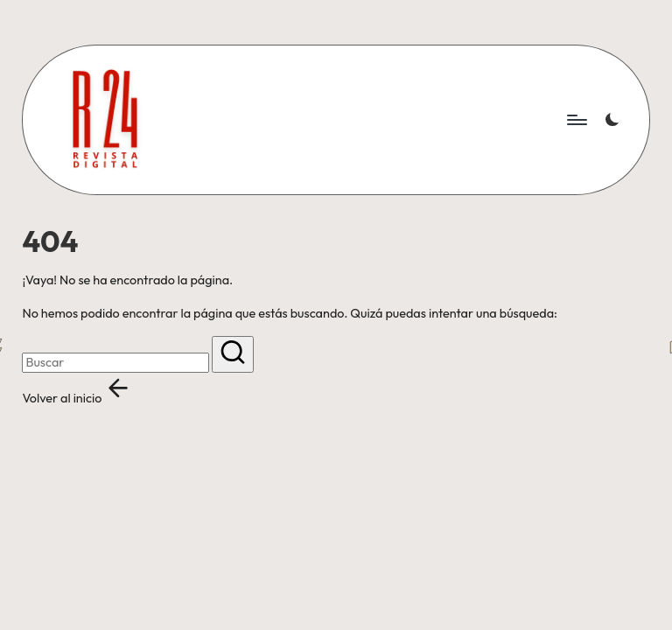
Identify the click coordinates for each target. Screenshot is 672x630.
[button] (233, 354)
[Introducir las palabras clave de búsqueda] (115, 363)
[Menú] (576, 120)
